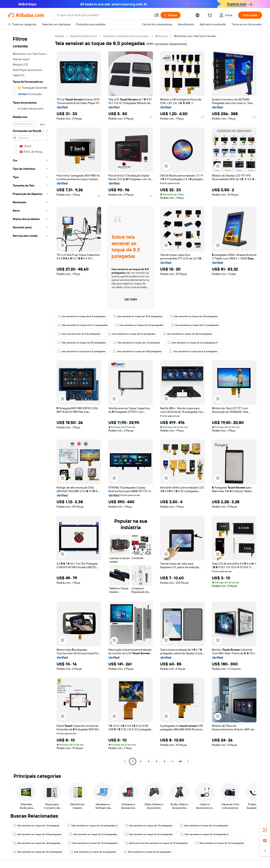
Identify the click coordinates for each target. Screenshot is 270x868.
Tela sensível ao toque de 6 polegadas (93, 852)
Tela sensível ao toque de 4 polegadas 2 (204, 834)
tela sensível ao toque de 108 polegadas (137, 351)
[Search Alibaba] (104, 15)
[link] (265, 830)
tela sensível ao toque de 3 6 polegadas (82, 351)
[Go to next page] (188, 761)
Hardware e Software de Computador (126, 36)
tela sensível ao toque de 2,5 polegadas (93, 834)
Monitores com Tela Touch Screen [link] (195, 36)
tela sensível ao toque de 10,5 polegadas (138, 316)
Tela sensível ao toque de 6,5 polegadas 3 (193, 343)
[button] (157, 15)
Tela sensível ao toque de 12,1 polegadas (220, 843)
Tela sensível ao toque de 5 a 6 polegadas (83, 325)
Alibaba (59, 36)
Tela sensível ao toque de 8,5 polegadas (82, 343)
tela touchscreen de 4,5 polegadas (79, 334)
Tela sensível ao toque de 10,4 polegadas (38, 852)
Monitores (161, 36)
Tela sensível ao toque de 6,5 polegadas (193, 351)
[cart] (210, 16)
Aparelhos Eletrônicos (84, 36)
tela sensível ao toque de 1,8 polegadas (37, 843)
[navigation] (30, 399)
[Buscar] (171, 15)
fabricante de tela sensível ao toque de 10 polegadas (156, 843)
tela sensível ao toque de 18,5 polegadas (187, 334)
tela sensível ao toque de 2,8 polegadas (194, 316)
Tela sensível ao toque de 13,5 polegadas (93, 843)
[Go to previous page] (125, 761)
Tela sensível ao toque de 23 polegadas (147, 852)
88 (180, 761)
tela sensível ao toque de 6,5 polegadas (82, 316)
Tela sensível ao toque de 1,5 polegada (137, 343)
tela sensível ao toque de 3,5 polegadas (139, 325)
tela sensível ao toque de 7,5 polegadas (149, 826)
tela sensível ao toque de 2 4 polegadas (195, 325)
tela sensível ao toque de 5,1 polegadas (132, 334)
